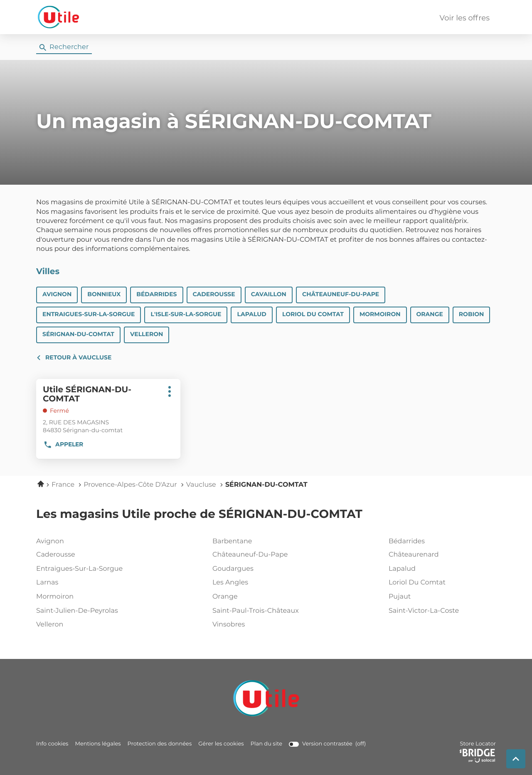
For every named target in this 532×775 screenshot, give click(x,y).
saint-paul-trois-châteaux (264, 611)
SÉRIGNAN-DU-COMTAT (78, 334)
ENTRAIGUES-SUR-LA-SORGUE (89, 314)
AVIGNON (57, 295)
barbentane (264, 542)
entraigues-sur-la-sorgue (88, 569)
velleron (88, 625)
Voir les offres (465, 18)
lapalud (441, 569)
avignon (88, 542)
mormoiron (88, 597)
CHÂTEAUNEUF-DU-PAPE (341, 295)
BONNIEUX (104, 295)
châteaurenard (441, 555)
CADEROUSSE (214, 295)
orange (264, 597)
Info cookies (52, 744)
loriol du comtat (441, 583)
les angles (264, 583)
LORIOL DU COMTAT (313, 314)
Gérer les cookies (221, 744)
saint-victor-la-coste (441, 611)
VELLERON (147, 334)
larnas (88, 583)
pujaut (441, 597)
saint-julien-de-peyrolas (88, 611)
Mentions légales (98, 744)
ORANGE (430, 314)
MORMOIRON (380, 314)
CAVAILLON (269, 295)
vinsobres (264, 625)
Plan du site (266, 744)
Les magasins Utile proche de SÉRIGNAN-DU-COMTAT (199, 515)
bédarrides (441, 542)
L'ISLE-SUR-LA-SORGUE (186, 314)
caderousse (88, 555)
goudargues (264, 569)
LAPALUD (252, 314)
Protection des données (160, 744)
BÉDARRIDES (156, 295)
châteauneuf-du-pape (264, 555)
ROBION (472, 314)
